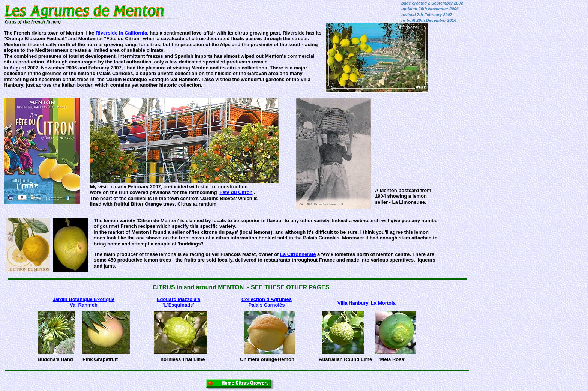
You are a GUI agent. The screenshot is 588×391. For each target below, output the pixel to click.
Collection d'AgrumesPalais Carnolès (267, 302)
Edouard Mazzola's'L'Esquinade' (179, 302)
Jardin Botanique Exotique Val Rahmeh (84, 302)
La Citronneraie (298, 254)
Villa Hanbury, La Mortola (367, 303)
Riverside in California (121, 33)
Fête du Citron (236, 192)
